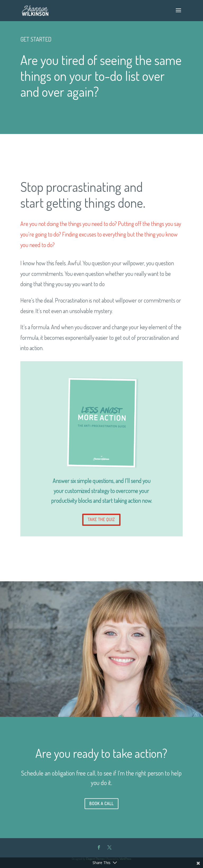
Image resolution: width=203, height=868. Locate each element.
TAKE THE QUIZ (101, 519)
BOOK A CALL (101, 804)
